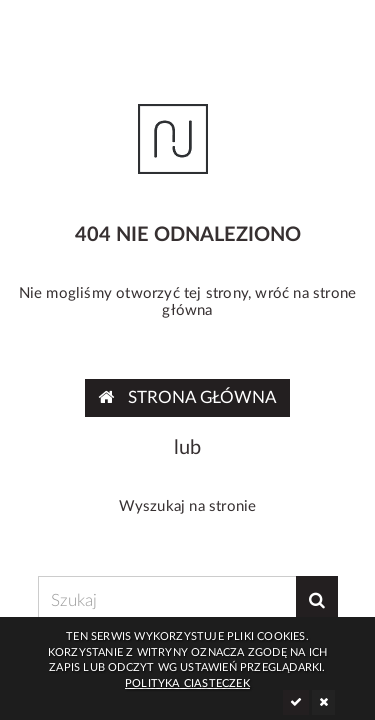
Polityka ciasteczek (187, 683)
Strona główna (187, 397)
